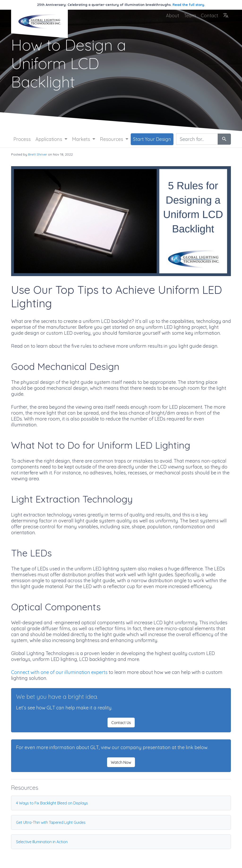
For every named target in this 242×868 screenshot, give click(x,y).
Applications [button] (49, 139)
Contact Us (121, 723)
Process (22, 139)
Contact (210, 15)
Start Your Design (152, 139)
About (173, 15)
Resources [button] (112, 139)
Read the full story (188, 5)
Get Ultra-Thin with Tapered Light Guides (51, 822)
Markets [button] (82, 139)
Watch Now (121, 762)
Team (190, 15)
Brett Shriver (38, 154)
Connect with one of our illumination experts (59, 672)
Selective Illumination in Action (42, 842)
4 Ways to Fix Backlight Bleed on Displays (52, 803)
